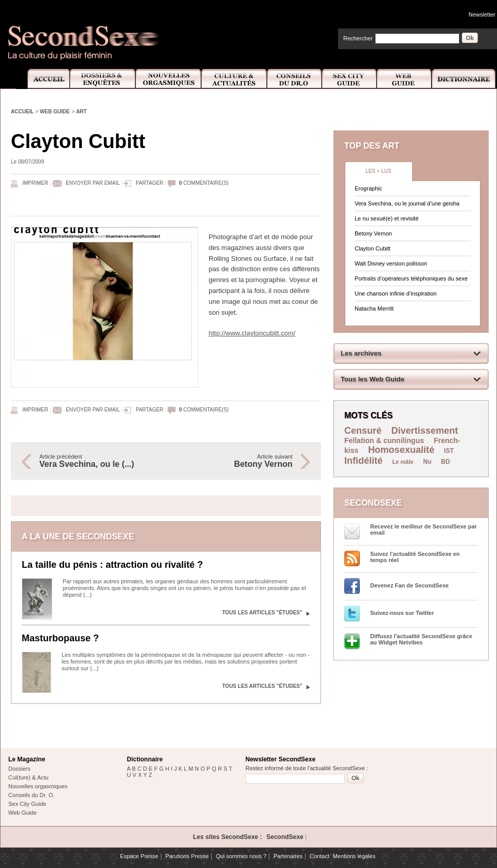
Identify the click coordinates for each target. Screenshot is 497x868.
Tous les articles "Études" (262, 613)
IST (449, 451)
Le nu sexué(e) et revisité (387, 218)
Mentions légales (354, 856)
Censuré (363, 431)
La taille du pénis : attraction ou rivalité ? (112, 565)
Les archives (361, 353)
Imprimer (35, 183)
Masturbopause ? (60, 638)
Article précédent (97, 461)
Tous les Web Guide (372, 379)
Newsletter (482, 14)
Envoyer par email (93, 183)
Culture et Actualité (235, 79)
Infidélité (363, 461)
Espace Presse (139, 856)
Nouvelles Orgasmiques (169, 79)
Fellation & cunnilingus (384, 440)
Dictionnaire (464, 79)
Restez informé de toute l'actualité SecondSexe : (307, 768)
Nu (427, 462)
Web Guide (404, 79)
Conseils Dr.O (295, 79)
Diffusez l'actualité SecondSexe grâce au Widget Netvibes (421, 639)
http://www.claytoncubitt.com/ (252, 333)
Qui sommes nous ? (241, 856)
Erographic (368, 188)
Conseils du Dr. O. (31, 795)
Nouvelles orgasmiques (38, 786)
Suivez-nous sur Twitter (402, 613)
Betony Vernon (373, 233)
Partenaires (288, 856)
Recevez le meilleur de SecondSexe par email (423, 529)
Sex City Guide (349, 79)
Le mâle (403, 462)
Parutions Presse (187, 856)
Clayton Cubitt (372, 248)
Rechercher (358, 38)
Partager (149, 183)
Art (82, 112)
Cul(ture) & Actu (28, 777)
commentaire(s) (204, 183)
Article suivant (235, 461)
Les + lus (378, 171)
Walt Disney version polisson (391, 263)
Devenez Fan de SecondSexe (410, 585)
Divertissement (425, 431)
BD (445, 462)
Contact (319, 856)
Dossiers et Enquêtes (102, 79)
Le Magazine (27, 759)
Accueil (43, 79)
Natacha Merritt (374, 308)
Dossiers (19, 769)
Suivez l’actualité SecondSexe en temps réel (415, 557)
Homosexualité (401, 450)
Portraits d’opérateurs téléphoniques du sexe (411, 278)
